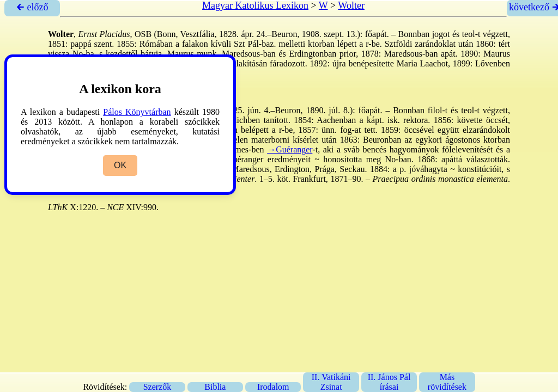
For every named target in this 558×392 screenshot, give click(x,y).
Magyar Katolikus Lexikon (255, 5)
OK (120, 165)
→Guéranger (290, 149)
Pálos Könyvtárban (137, 112)
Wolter (351, 5)
